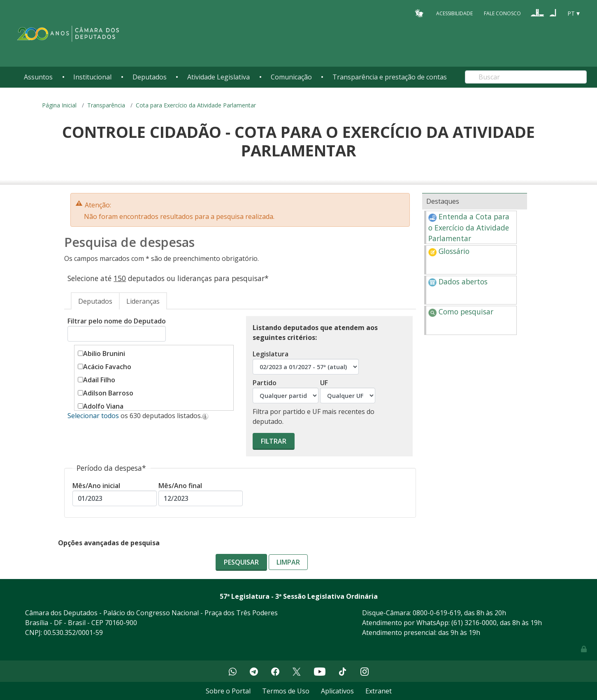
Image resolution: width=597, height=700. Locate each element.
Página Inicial (59, 105)
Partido (286, 391)
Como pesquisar (461, 312)
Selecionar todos (93, 416)
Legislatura (306, 362)
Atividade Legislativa (218, 77)
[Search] (526, 77)
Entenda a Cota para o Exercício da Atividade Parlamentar (469, 227)
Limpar (288, 562)
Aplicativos (337, 691)
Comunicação (291, 77)
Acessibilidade (454, 13)
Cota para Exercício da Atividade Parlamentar (196, 105)
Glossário (449, 251)
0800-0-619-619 (437, 613)
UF (348, 391)
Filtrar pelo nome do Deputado (117, 329)
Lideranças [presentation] (143, 301)
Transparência (106, 105)
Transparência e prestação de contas (390, 77)
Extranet (379, 691)
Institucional (92, 77)
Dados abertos (458, 281)
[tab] (95, 301)
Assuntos (38, 77)
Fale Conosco (502, 13)
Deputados (150, 77)
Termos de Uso (286, 691)
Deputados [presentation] (95, 301)
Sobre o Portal (228, 691)
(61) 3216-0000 (474, 623)
